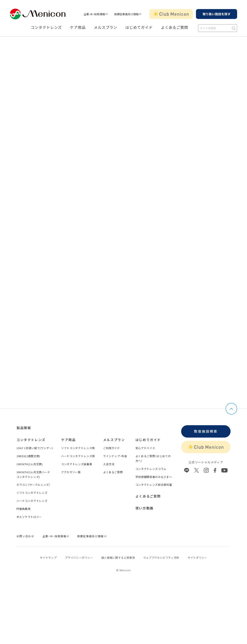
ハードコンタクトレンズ (32, 501)
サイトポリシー (197, 558)
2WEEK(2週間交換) (28, 456)
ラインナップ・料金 (115, 456)
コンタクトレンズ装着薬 (77, 464)
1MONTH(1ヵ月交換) (30, 464)
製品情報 (24, 428)
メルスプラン (105, 27)
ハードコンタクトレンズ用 (78, 456)
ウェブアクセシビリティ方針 (161, 558)
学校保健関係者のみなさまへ (154, 477)
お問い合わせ (25, 536)
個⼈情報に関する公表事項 (118, 558)
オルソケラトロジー (29, 517)
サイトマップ (48, 558)
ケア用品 (78, 27)
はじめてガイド (139, 27)
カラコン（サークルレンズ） (33, 485)
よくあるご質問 (175, 27)
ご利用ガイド (112, 448)
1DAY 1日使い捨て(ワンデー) (35, 448)
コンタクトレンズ (46, 27)
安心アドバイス (145, 448)
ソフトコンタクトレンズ (32, 493)
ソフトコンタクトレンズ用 (78, 448)
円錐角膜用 (23, 509)
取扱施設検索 (206, 431)
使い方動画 (144, 508)
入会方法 (109, 464)
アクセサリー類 (71, 472)
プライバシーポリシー (79, 558)
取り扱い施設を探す (217, 14)
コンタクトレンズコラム (151, 469)
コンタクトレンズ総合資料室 (154, 485)
